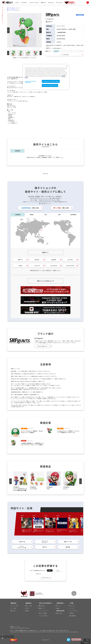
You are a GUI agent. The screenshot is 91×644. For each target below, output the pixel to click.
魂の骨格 (68, 547)
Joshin (20, 266)
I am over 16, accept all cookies (50, 85)
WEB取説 (57, 608)
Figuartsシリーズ (14, 8)
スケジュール (51, 3)
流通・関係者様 (72, 616)
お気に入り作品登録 (43, 613)
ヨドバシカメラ (70, 266)
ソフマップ (37, 266)
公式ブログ (27, 608)
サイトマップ (59, 3)
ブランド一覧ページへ (42, 346)
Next (40, 30)
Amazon (37, 260)
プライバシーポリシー (74, 611)
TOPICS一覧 (22, 542)
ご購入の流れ (30, 208)
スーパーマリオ (14, 10)
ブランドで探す (13, 608)
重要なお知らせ (42, 606)
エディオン (70, 260)
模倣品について (42, 608)
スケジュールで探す (14, 606)
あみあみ (54, 260)
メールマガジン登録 (43, 616)
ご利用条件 (71, 613)
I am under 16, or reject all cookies (51, 81)
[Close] (67, 66)
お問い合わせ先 (59, 613)
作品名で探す (13, 611)
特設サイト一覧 (28, 606)
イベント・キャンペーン (44, 611)
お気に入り (43, 3)
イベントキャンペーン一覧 (22, 547)
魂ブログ (45, 547)
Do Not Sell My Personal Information (7, 637)
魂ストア (20, 260)
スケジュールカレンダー (45, 542)
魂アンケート (58, 606)
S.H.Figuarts (13, 9)
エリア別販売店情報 (64, 55)
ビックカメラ (54, 266)
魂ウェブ (9, 8)
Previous (8, 30)
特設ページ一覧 (68, 542)
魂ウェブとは (72, 606)
